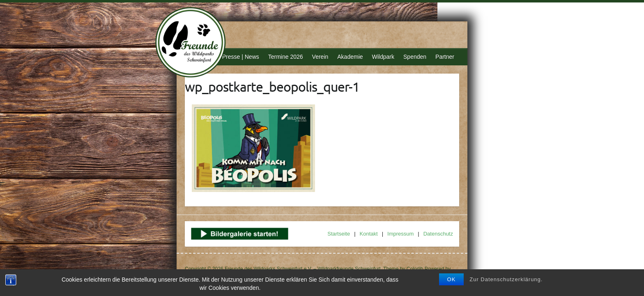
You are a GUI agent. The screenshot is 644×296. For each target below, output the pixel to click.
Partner (445, 57)
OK (452, 279)
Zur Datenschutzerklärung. (506, 279)
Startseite (339, 234)
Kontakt (369, 234)
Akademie (350, 57)
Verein (320, 57)
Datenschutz (438, 234)
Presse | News (241, 57)
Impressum (400, 234)
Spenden (415, 57)
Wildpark (383, 57)
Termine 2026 (286, 57)
